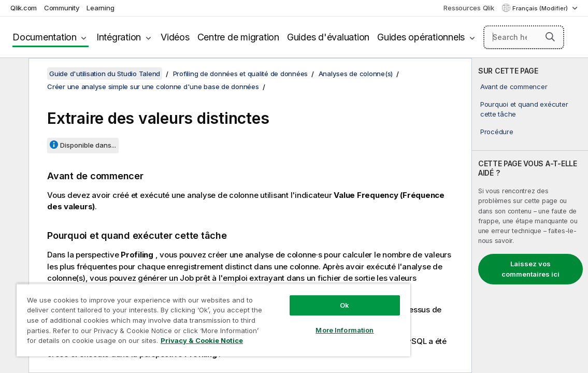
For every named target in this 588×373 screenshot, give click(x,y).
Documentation (45, 37)
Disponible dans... (88, 145)
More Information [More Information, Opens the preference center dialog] (300, 322)
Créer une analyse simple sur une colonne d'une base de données (153, 87)
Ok (300, 297)
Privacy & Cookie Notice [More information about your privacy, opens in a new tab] (157, 342)
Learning (100, 8)
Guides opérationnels (421, 37)
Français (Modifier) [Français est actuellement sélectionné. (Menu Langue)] (541, 8)
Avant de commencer (514, 87)
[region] (187, 316)
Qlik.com (24, 8)
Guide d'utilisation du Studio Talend (105, 74)
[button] (550, 37)
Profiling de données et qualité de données (241, 74)
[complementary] (530, 216)
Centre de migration (238, 37)
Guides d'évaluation (328, 37)
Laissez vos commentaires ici (530, 269)
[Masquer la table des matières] (13, 74)
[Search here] (524, 37)
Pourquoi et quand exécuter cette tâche (524, 109)
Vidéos (175, 37)
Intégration (119, 37)
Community (62, 8)
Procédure (497, 132)
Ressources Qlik (469, 8)
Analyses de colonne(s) (356, 74)
